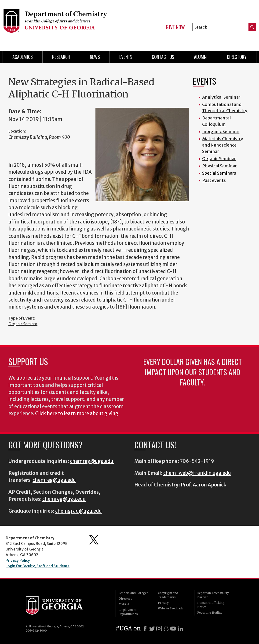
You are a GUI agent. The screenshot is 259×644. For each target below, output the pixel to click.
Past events (214, 180)
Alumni (201, 57)
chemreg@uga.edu (92, 461)
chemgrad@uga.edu (78, 511)
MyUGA (124, 604)
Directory (237, 57)
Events (126, 57)
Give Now (175, 27)
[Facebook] (145, 629)
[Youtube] (173, 629)
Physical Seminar (219, 166)
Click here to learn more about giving (77, 414)
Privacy (163, 603)
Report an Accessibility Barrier (213, 595)
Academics (23, 57)
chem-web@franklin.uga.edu (197, 473)
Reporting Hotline (210, 613)
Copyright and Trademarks (168, 595)
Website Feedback (170, 608)
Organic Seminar (23, 324)
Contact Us (163, 57)
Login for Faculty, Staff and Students (38, 566)
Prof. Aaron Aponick (204, 485)
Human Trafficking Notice (211, 605)
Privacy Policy (18, 560)
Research (61, 57)
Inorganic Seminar (221, 131)
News (95, 57)
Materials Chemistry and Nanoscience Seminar (223, 145)
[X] (152, 629)
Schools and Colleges (133, 593)
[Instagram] (159, 629)
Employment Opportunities (128, 612)
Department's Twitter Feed (94, 540)
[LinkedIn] (180, 629)
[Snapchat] (166, 629)
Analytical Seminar (221, 97)
